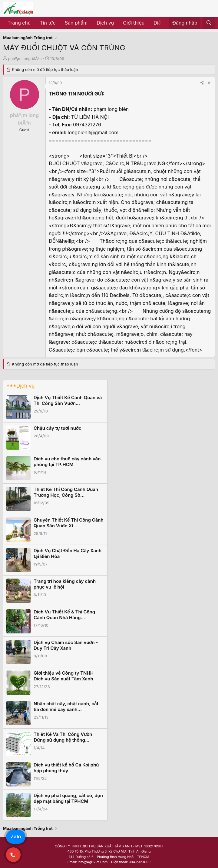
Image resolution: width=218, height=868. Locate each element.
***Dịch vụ (20, 386)
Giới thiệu (134, 23)
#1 (210, 83)
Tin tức (48, 23)
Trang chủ (19, 23)
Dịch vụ (105, 23)
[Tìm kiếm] (209, 23)
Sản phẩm (76, 23)
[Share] (202, 83)
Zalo (16, 836)
